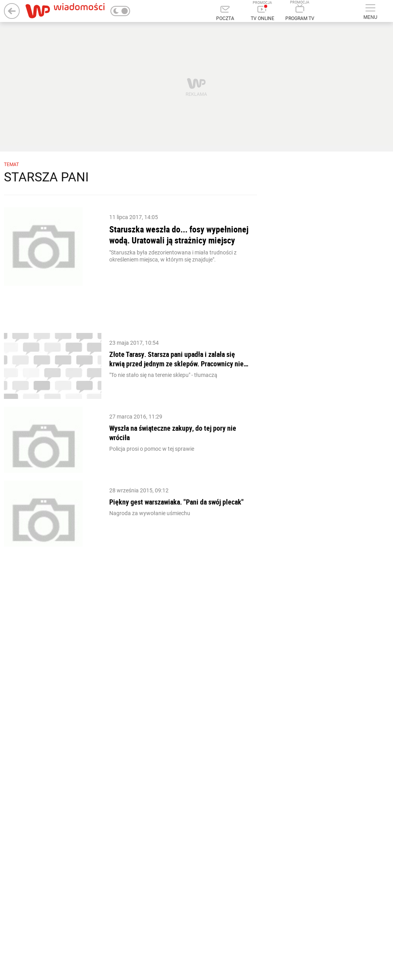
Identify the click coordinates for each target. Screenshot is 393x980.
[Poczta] (225, 14)
